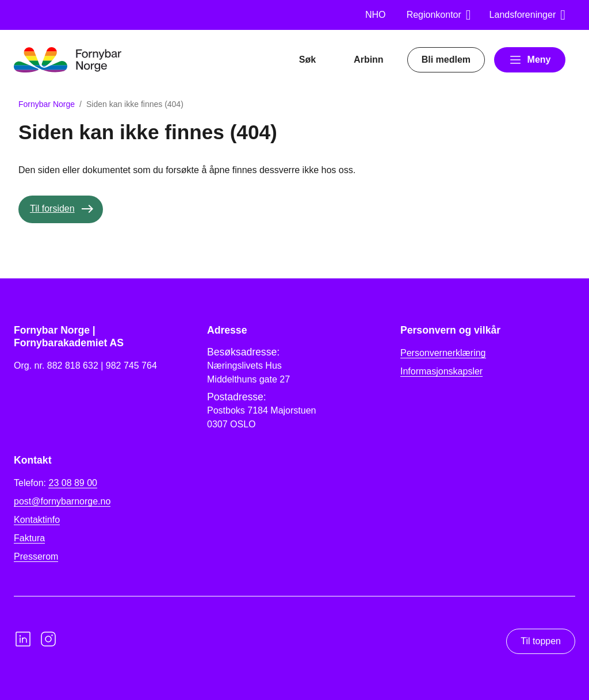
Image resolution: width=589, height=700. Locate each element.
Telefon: (56, 483)
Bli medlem (446, 60)
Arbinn (369, 60)
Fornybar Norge (47, 104)
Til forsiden (52, 209)
